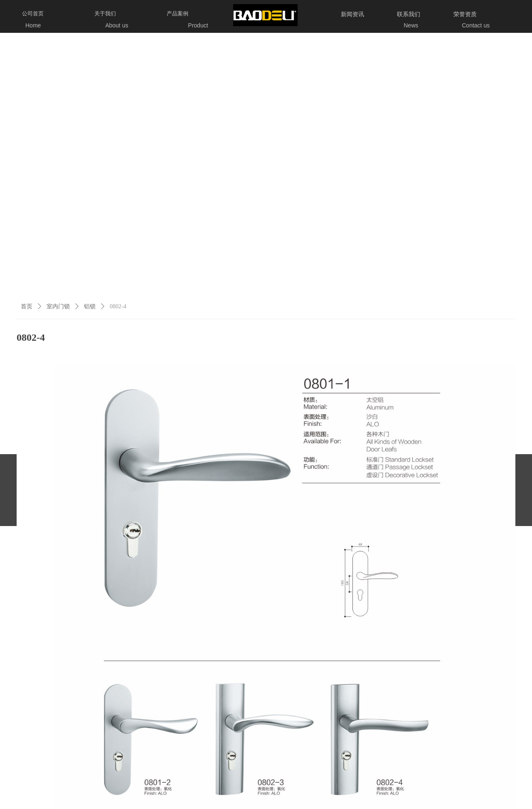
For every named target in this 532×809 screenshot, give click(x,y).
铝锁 (90, 306)
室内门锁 (58, 306)
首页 (27, 306)
